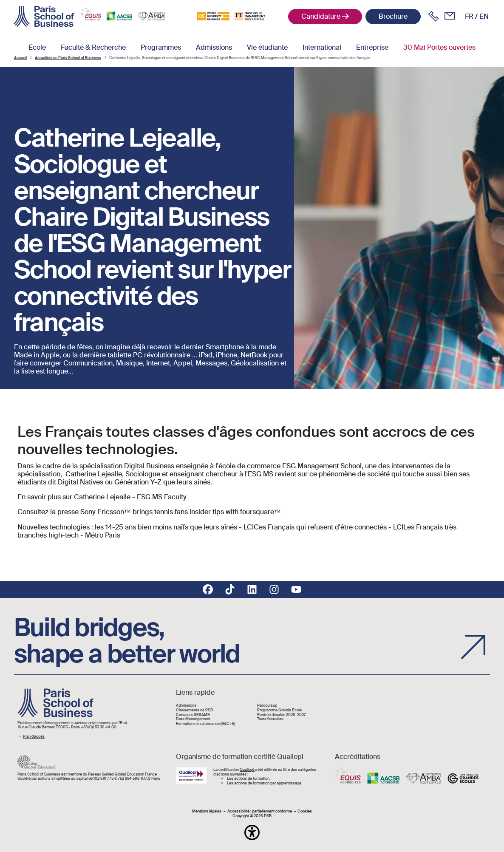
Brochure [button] (393, 16)
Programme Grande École (279, 710)
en (484, 16)
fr (469, 16)
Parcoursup (267, 706)
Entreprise (372, 47)
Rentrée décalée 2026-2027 (282, 715)
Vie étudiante (267, 47)
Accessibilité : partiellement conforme (260, 811)
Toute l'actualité (270, 719)
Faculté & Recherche (93, 47)
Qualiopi (247, 770)
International (322, 47)
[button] (252, 832)
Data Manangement (193, 719)
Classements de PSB (194, 710)
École (37, 47)
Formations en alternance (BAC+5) (205, 724)
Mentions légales (207, 811)
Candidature (321, 16)
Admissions (214, 47)
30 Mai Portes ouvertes (439, 47)
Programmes (161, 47)
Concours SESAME (193, 715)
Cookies (305, 811)
